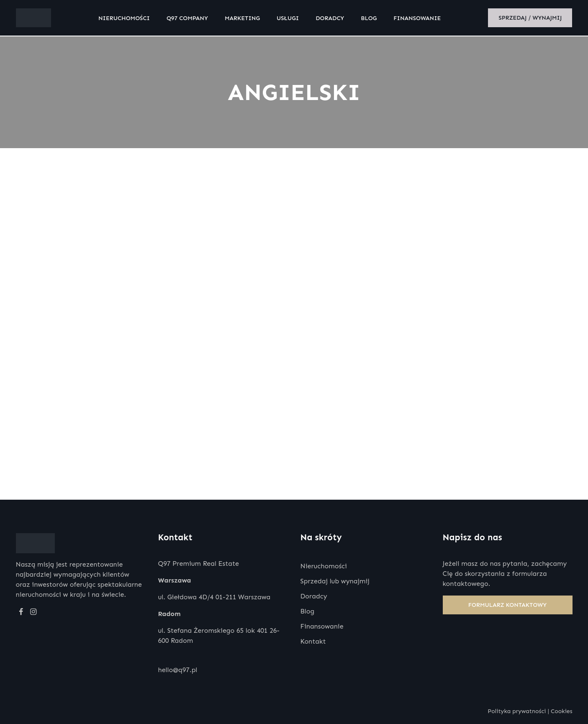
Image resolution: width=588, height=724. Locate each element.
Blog (371, 19)
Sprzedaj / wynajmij (530, 19)
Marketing (244, 19)
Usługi (289, 19)
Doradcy (332, 19)
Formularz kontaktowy (508, 605)
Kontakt (313, 641)
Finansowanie (419, 19)
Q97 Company (189, 19)
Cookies (562, 711)
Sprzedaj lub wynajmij (335, 581)
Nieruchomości (126, 19)
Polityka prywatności (517, 711)
